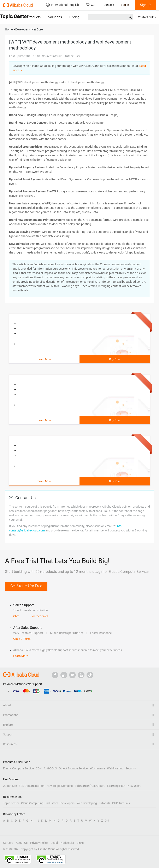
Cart (91, 5)
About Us (22, 843)
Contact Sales (147, 17)
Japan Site (10, 786)
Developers (67, 803)
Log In (125, 5)
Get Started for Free (26, 586)
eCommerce (97, 768)
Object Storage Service (73, 768)
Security (131, 768)
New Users (134, 786)
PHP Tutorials (121, 803)
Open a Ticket (22, 639)
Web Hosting (115, 768)
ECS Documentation (32, 786)
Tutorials (105, 803)
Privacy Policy (39, 843)
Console (109, 5)
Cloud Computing (32, 803)
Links (80, 843)
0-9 (107, 821)
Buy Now (114, 359)
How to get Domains (60, 786)
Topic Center (11, 803)
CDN (39, 768)
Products (34, 17)
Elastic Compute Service (18, 768)
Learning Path (116, 786)
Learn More (44, 359)
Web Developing (87, 803)
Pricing (74, 17)
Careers (8, 843)
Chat (16, 616)
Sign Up (146, 5)
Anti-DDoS (50, 768)
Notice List (67, 843)
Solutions (55, 17)
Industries (52, 803)
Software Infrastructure (90, 786)
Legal (54, 843)
